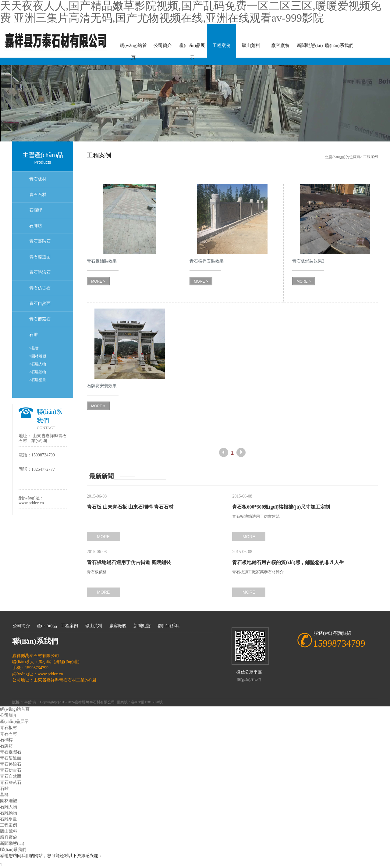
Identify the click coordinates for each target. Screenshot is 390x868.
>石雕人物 (38, 364)
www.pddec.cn (31, 503)
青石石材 (38, 195)
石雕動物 (9, 813)
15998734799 (43, 455)
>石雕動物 (38, 372)
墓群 (4, 795)
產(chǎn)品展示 (192, 47)
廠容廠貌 (280, 45)
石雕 (34, 335)
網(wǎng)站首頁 (133, 47)
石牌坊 (36, 226)
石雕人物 (9, 807)
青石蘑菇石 (40, 319)
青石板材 (38, 179)
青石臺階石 (40, 241)
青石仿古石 (40, 288)
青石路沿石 (40, 272)
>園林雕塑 (38, 356)
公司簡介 (163, 45)
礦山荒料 (251, 45)
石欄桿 (36, 210)
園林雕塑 (9, 801)
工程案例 (222, 45)
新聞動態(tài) (310, 45)
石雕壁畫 (9, 819)
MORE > (98, 281)
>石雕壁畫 (38, 380)
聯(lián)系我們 (339, 45)
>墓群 (34, 348)
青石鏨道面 (40, 257)
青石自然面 (40, 304)
